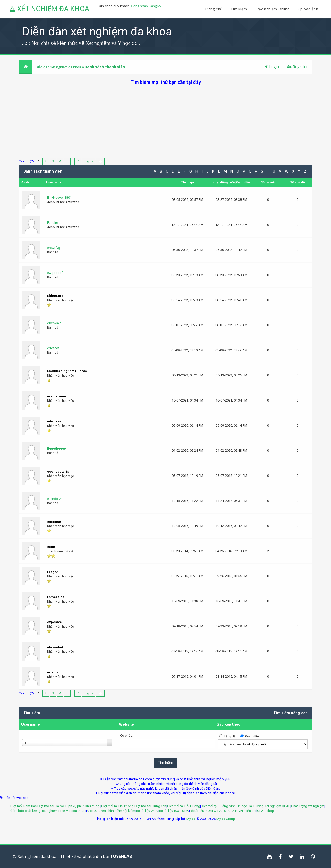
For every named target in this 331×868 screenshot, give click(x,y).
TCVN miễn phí (245, 811)
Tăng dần (231, 736)
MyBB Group (226, 819)
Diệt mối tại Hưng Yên (150, 806)
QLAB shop (266, 811)
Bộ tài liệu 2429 (147, 811)
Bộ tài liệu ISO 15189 (174, 811)
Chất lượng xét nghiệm (308, 806)
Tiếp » (88, 161)
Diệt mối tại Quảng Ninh (218, 806)
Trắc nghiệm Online (273, 9)
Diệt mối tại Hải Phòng (117, 806)
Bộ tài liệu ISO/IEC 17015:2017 (212, 811)
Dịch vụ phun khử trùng (83, 806)
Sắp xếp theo (229, 724)
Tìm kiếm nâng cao (291, 713)
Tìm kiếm (239, 9)
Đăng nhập (140, 6)
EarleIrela (54, 223)
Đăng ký (155, 6)
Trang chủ (214, 9)
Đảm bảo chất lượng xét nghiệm (34, 811)
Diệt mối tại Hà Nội (51, 806)
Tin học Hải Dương (250, 806)
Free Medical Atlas (72, 811)
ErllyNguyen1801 (59, 198)
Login (272, 66)
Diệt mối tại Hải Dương (184, 806)
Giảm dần (243, 182)
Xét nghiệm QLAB (277, 806)
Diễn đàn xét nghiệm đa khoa (59, 67)
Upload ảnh (308, 9)
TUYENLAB (121, 856)
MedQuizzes (96, 811)
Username (31, 724)
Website (126, 724)
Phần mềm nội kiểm (121, 811)
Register (298, 66)
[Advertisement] (165, 122)
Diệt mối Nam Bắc (24, 806)
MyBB (191, 819)
